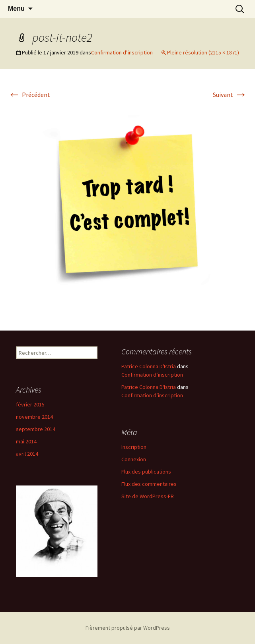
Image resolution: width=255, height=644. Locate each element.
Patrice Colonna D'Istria (149, 366)
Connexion (134, 459)
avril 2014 (27, 454)
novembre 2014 (34, 417)
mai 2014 (26, 441)
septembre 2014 (36, 429)
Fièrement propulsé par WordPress (128, 628)
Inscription (134, 447)
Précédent (29, 95)
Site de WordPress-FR (148, 496)
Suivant (230, 95)
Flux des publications (146, 472)
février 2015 (30, 404)
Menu (16, 9)
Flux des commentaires (149, 484)
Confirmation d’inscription (122, 52)
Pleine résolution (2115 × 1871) (203, 52)
